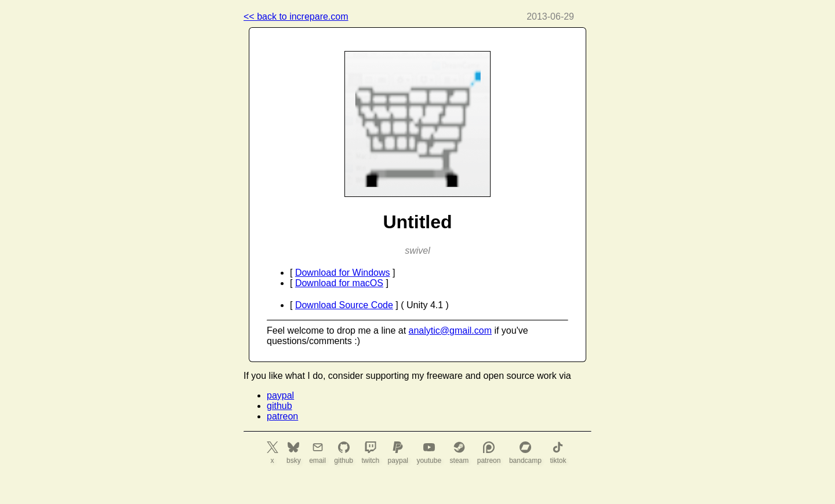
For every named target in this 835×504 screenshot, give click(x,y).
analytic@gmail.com (450, 330)
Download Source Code (344, 305)
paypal (280, 395)
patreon (282, 416)
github (279, 406)
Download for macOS (339, 283)
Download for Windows (343, 273)
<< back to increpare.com (296, 17)
